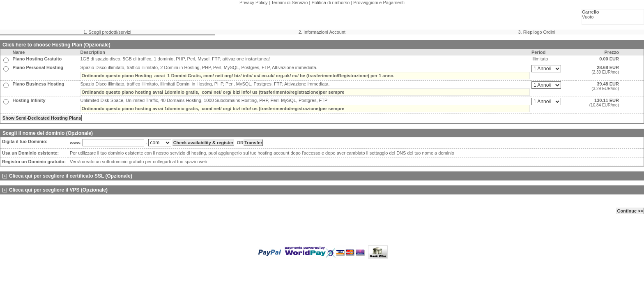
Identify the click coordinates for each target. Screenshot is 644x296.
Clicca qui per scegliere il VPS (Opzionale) (55, 190)
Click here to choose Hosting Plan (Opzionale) (56, 45)
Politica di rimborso (330, 2)
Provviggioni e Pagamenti (379, 2)
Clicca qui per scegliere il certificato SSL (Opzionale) (67, 176)
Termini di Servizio (289, 2)
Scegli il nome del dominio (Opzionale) (48, 133)
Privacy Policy (253, 2)
